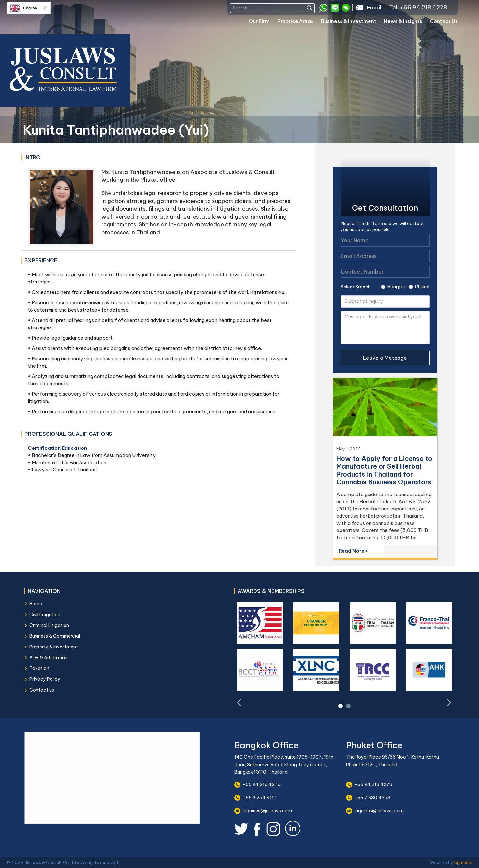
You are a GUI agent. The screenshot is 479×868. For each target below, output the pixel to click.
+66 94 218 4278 (262, 784)
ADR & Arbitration (48, 658)
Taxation (39, 668)
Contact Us (444, 21)
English (24, 8)
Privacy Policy (45, 679)
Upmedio (463, 862)
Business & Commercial (55, 636)
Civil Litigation (45, 615)
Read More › (353, 551)
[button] (263, 22)
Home (36, 604)
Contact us (42, 690)
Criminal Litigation (49, 625)
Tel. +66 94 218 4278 (418, 8)
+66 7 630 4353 (372, 798)
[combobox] (29, 8)
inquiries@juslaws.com (267, 811)
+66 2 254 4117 (260, 798)
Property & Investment (54, 647)
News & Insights (403, 21)
